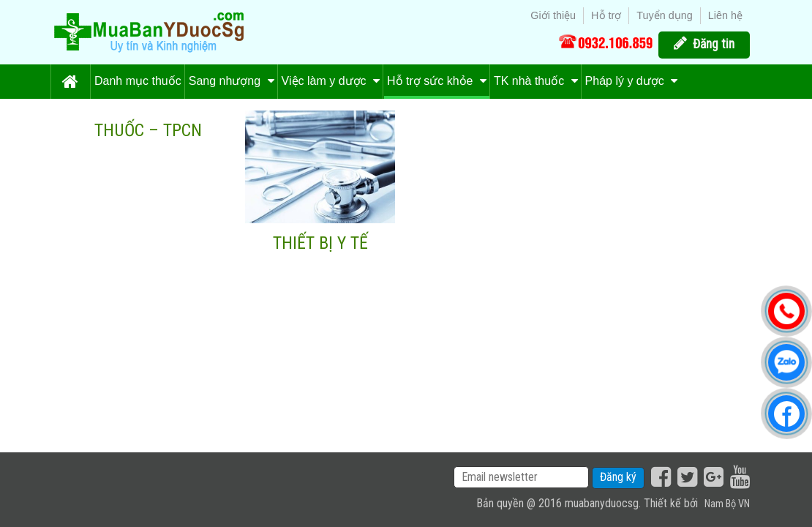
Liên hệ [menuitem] (725, 15)
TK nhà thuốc (536, 81)
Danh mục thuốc (138, 81)
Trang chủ (70, 82)
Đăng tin (714, 44)
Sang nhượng (232, 81)
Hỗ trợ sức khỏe (437, 81)
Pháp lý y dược (632, 81)
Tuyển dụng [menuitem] (664, 15)
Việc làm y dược (331, 81)
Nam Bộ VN (727, 504)
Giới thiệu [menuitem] (553, 15)
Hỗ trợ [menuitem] (606, 15)
